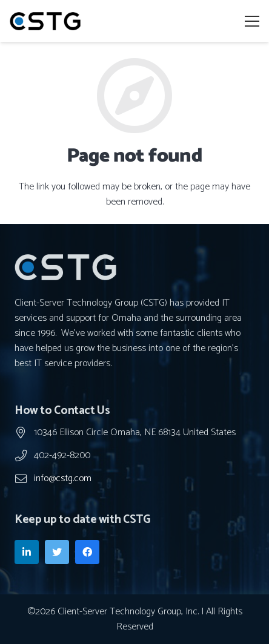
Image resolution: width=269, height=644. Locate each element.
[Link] (45, 21)
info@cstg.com (63, 478)
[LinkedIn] (27, 552)
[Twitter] (57, 552)
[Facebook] (87, 552)
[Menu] (252, 21)
